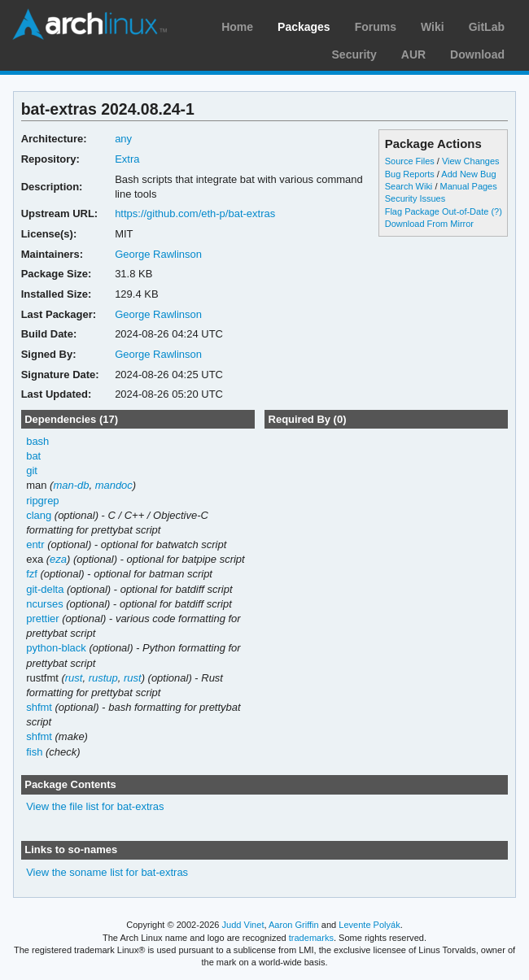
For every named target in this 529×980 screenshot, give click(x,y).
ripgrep (42, 501)
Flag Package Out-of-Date (437, 211)
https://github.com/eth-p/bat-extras (195, 213)
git (32, 470)
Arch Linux (90, 24)
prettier (42, 618)
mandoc (114, 485)
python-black (56, 648)
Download (477, 54)
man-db (71, 485)
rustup (103, 678)
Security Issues (415, 198)
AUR (413, 54)
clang (39, 515)
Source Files (410, 161)
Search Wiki (409, 186)
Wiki (433, 27)
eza (58, 559)
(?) (496, 211)
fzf (32, 574)
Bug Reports (410, 174)
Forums (376, 27)
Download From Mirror (429, 224)
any (123, 139)
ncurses (44, 604)
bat (33, 456)
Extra (127, 159)
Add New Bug (468, 174)
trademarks (311, 938)
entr (35, 544)
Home (237, 27)
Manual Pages (468, 186)
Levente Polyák (369, 925)
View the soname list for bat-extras (107, 872)
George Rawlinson (158, 254)
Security (354, 54)
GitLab (487, 27)
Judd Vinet (243, 925)
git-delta (45, 589)
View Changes (471, 161)
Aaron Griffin (294, 925)
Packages (304, 27)
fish (34, 752)
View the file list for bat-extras (95, 806)
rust (74, 678)
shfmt (39, 707)
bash (37, 441)
